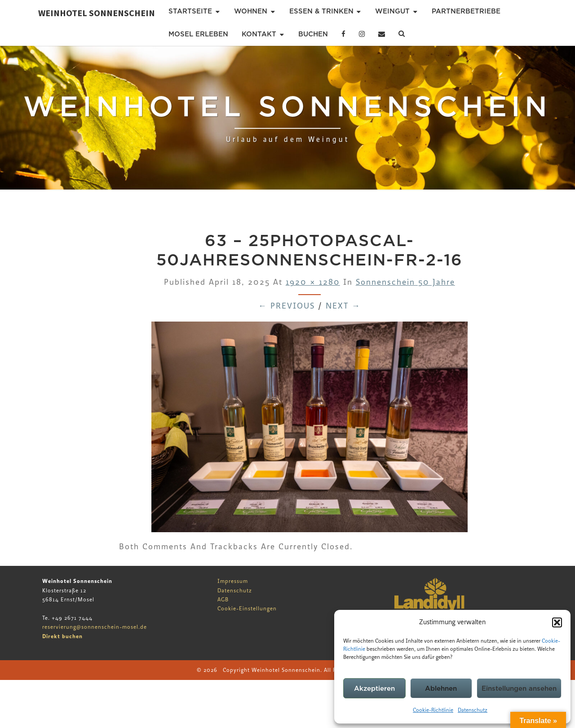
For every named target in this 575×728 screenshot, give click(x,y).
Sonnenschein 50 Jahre (405, 282)
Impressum (233, 581)
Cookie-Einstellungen (247, 609)
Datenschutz (473, 710)
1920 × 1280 (313, 282)
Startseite (190, 11)
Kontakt (259, 34)
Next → (343, 306)
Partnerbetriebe (466, 11)
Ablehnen (441, 688)
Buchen (313, 34)
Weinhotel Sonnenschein (97, 13)
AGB (223, 600)
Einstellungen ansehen (519, 688)
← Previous (287, 306)
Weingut (392, 11)
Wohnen (251, 11)
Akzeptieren (374, 688)
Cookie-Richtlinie (433, 710)
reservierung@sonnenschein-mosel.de (95, 627)
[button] (557, 622)
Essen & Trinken (321, 11)
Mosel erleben (198, 34)
